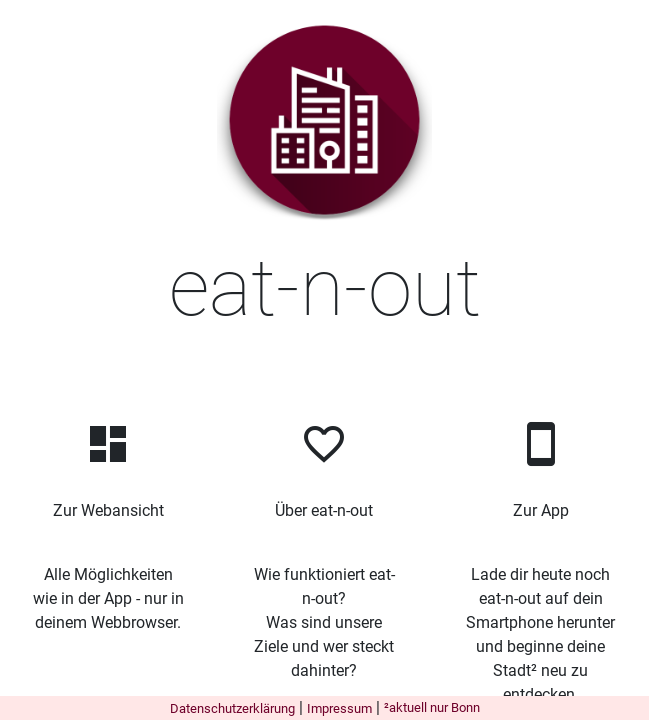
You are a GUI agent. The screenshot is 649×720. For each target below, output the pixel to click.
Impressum (339, 708)
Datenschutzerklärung (232, 708)
